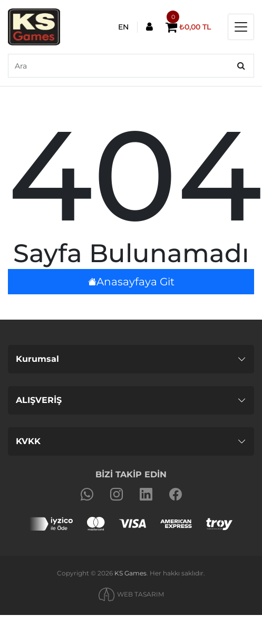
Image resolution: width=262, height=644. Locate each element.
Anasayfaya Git (131, 282)
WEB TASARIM (140, 594)
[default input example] (131, 66)
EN (123, 27)
